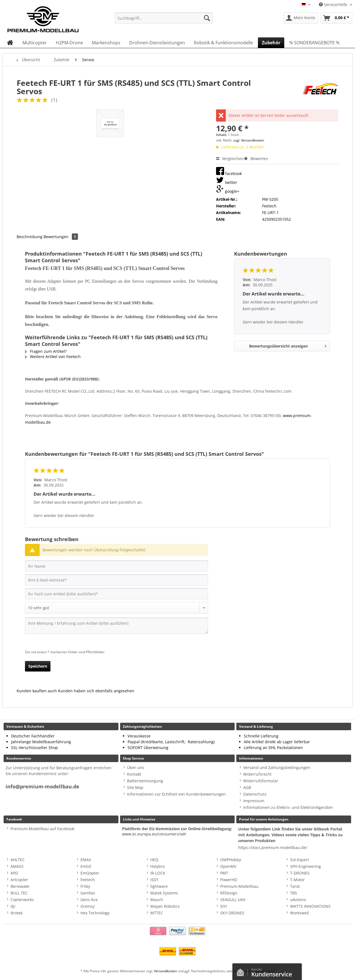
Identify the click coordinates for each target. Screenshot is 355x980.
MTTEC (157, 913)
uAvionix (298, 900)
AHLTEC (18, 860)
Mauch (157, 900)
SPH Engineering (305, 866)
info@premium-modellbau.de (42, 787)
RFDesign (229, 893)
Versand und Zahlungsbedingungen (277, 767)
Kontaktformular (242, 971)
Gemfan (88, 893)
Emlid (86, 866)
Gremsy (88, 906)
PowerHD (229, 880)
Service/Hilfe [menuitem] (334, 5)
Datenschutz (255, 794)
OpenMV (228, 866)
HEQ (154, 860)
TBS (294, 893)
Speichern (38, 666)
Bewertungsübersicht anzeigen (288, 345)
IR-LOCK (158, 873)
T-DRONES (300, 873)
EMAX (86, 860)
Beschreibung (30, 237)
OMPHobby (231, 860)
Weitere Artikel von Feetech (53, 357)
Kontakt (134, 774)
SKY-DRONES (232, 913)
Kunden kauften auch (37, 691)
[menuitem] (164, 21)
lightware (159, 886)
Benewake (20, 886)
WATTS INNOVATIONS (310, 906)
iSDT (154, 880)
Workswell (300, 913)
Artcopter (19, 880)
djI (13, 906)
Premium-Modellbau (239, 886)
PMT (224, 873)
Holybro (158, 866)
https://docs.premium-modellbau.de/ (273, 847)
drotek (17, 913)
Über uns (136, 767)
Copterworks (22, 900)
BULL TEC (19, 893)
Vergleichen (230, 159)
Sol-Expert (300, 860)
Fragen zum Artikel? (46, 351)
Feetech (88, 880)
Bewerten (256, 159)
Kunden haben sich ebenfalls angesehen (96, 691)
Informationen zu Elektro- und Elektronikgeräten (288, 807)
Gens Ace (89, 900)
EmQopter (90, 873)
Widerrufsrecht (257, 774)
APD (14, 873)
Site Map (135, 787)
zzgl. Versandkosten (249, 140)
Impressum (254, 801)
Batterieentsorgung (145, 781)
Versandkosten (165, 971)
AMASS (17, 866)
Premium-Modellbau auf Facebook (42, 829)
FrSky (85, 886)
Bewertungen (61, 237)
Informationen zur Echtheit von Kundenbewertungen (176, 794)
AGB (247, 787)
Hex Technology (95, 913)
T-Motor (297, 880)
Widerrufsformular (261, 781)
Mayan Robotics (165, 906)
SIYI (224, 906)
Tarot (295, 886)
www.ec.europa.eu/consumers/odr (154, 834)
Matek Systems (164, 893)
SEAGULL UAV (233, 900)
